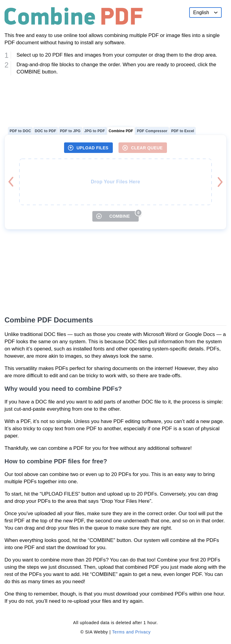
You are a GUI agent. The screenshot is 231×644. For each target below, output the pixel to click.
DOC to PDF (46, 131)
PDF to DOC (20, 131)
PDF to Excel (183, 131)
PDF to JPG (70, 131)
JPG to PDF (94, 131)
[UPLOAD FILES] (88, 148)
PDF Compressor (152, 131)
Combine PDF (121, 131)
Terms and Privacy (131, 632)
